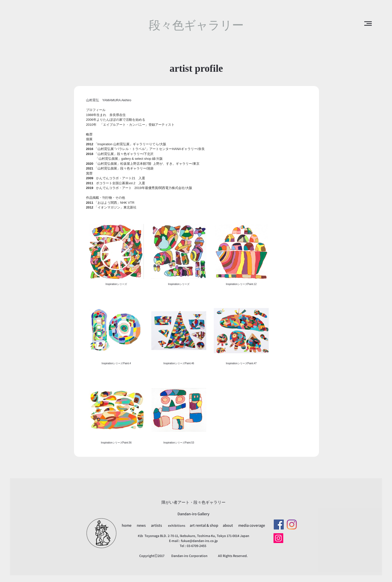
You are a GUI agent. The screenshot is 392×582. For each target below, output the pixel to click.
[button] (368, 23)
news (142, 525)
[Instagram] (292, 524)
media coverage (252, 525)
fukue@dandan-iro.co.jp (199, 541)
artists (156, 525)
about (228, 525)
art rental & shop (204, 525)
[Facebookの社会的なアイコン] (279, 524)
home (127, 525)
